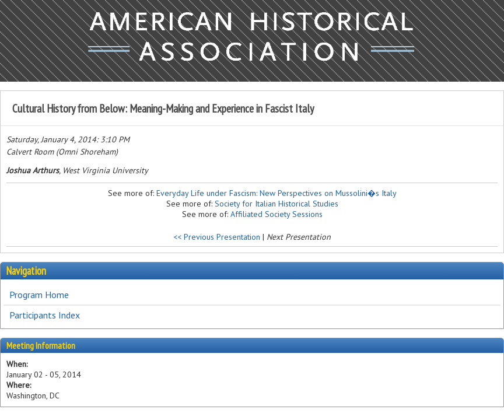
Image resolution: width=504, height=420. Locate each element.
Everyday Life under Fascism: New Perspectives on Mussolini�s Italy (276, 193)
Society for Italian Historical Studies (276, 204)
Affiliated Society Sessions (276, 214)
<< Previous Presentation (217, 237)
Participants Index (45, 315)
